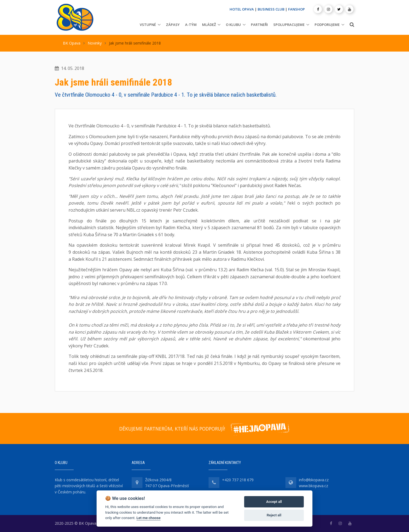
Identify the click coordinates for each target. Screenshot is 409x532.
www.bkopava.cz (313, 486)
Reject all (274, 515)
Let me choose (149, 518)
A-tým (191, 25)
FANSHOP (296, 9)
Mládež (209, 25)
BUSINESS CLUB (271, 9)
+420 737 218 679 (238, 480)
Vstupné (148, 25)
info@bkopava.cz (314, 480)
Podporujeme (327, 25)
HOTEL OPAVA (242, 9)
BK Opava (72, 43)
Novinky (95, 43)
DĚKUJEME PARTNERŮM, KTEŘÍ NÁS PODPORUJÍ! (172, 429)
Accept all (274, 502)
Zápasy (173, 25)
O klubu (233, 25)
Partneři (259, 25)
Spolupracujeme (289, 25)
